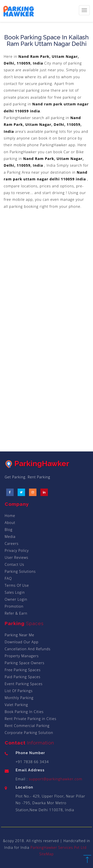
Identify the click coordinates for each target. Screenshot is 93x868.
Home (10, 516)
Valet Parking (16, 705)
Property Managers (22, 656)
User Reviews (16, 557)
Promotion (14, 606)
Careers (12, 543)
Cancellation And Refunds (28, 649)
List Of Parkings (19, 691)
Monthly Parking (19, 698)
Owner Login (16, 599)
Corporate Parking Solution (29, 733)
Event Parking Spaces (24, 684)
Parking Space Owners (25, 663)
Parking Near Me (19, 635)
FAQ (8, 578)
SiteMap (46, 854)
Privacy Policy (17, 550)
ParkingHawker (37, 464)
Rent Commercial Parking (27, 726)
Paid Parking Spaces (23, 677)
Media (10, 537)
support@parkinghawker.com (55, 779)
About (10, 523)
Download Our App (22, 642)
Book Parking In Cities (24, 712)
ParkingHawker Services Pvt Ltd (59, 847)
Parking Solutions (20, 571)
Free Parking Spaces (23, 670)
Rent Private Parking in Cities (31, 719)
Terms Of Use (17, 585)
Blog (9, 530)
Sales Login (15, 592)
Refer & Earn (16, 613)
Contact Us (15, 564)
